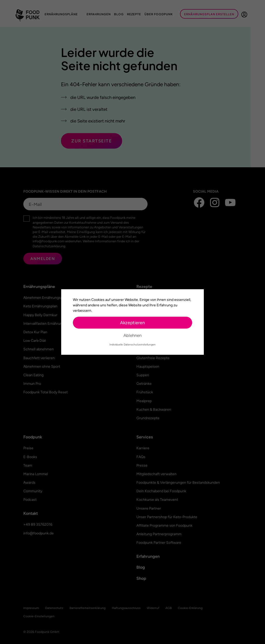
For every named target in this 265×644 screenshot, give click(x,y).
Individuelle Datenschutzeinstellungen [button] (132, 345)
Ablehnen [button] (132, 335)
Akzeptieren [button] (132, 323)
